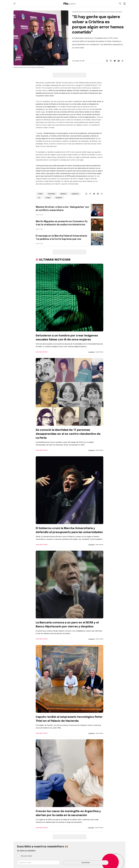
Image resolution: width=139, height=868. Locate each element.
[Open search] (120, 3)
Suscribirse (85, 862)
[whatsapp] (107, 61)
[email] (119, 61)
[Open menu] (14, 3)
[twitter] (115, 61)
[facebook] (111, 61)
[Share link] (122, 61)
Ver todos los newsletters (26, 850)
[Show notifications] (125, 3)
